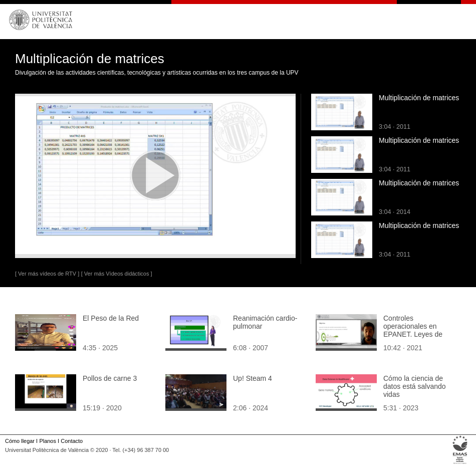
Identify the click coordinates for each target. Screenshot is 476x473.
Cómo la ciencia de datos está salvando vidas (415, 386)
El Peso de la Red (111, 318)
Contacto (72, 441)
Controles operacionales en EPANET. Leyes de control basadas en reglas (413, 334)
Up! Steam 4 (253, 378)
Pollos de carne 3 (110, 378)
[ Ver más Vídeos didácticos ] (117, 274)
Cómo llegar (20, 441)
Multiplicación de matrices (419, 98)
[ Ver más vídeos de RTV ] (47, 274)
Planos (47, 441)
